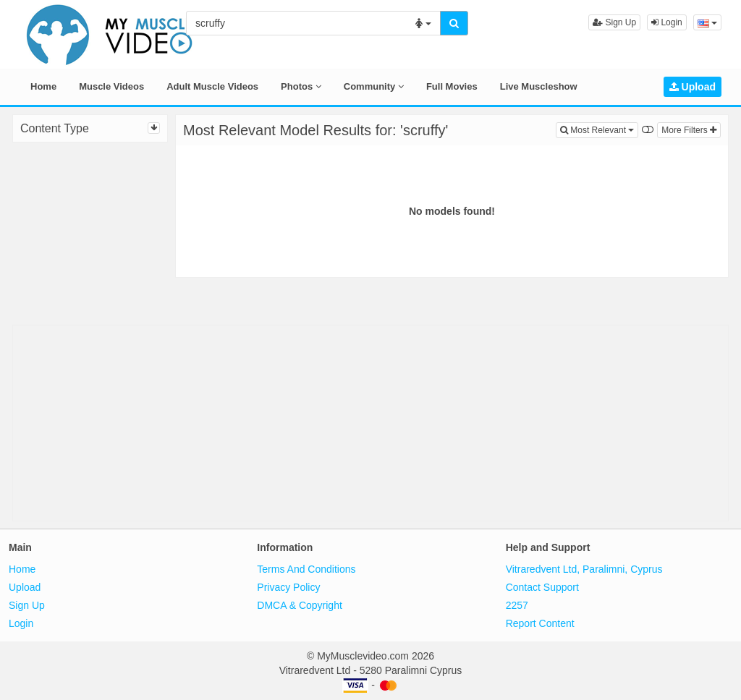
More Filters (689, 130)
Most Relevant (599, 129)
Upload (693, 87)
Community (374, 86)
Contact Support (542, 587)
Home (43, 86)
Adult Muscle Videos (212, 86)
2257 (517, 605)
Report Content (540, 623)
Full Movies (452, 86)
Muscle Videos (111, 86)
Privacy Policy (288, 587)
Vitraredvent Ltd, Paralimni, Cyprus (584, 569)
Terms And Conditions (306, 569)
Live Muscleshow (539, 86)
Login (667, 22)
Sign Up (614, 22)
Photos (301, 86)
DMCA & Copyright (299, 605)
